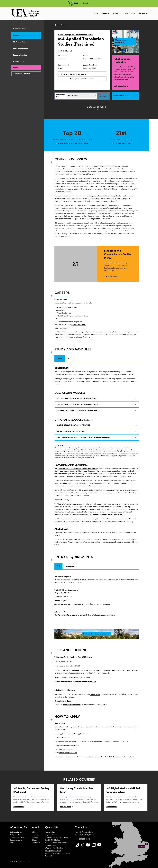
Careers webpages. (79, 325)
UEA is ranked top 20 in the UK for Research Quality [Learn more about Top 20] (72, 143)
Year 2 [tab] (69, 359)
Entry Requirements (21, 49)
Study (96, 13)
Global (35, 841)
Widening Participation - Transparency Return (54, 850)
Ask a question (122, 86)
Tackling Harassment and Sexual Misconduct (57, 855)
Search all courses (63, 25)
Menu (143, 13)
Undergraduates (16, 833)
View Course (104, 96)
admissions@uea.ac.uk (68, 753)
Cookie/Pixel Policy (52, 841)
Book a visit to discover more (97, 634)
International (130, 13)
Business (35, 838)
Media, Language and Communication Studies (76, 35)
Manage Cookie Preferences (56, 843)
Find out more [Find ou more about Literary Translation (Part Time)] (67, 807)
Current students (16, 841)
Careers (16, 35)
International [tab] (70, 566)
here (94, 682)
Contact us (36, 843)
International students (18, 838)
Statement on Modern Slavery (57, 838)
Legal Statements (52, 835)
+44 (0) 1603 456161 (83, 840)
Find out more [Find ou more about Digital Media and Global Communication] (113, 807)
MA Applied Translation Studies (82, 79)
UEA (34, 833)
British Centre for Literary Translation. (108, 515)
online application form (81, 734)
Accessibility (50, 833)
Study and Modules (21, 42)
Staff (11, 843)
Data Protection (51, 846)
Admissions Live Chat (26, 74)
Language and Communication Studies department (77, 469)
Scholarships (95, 695)
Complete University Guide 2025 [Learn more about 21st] (121, 143)
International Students (108, 757)
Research (117, 13)
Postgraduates (15, 835)
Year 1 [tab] (60, 359)
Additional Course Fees (72, 705)
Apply (26, 67)
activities (127, 211)
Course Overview (20, 29)
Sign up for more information (125, 41)
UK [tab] (58, 566)
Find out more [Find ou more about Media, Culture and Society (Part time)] (20, 807)
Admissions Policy (65, 615)
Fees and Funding (20, 55)
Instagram (93, 219)
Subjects (106, 13)
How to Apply (19, 62)
